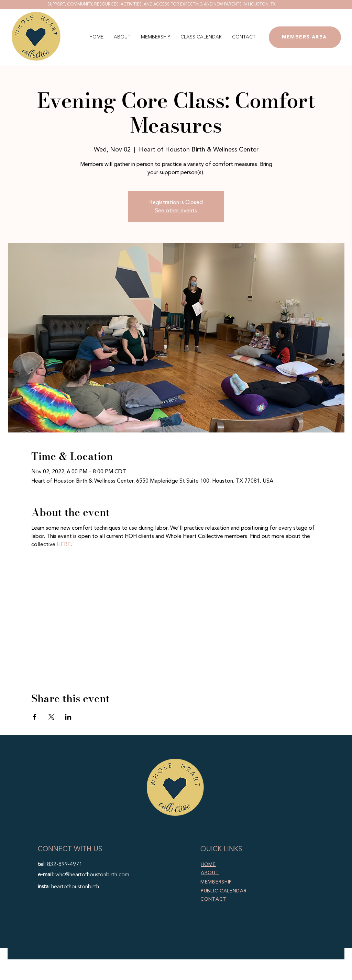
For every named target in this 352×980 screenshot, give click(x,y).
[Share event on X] (51, 717)
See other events (176, 211)
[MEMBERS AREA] (305, 37)
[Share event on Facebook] (35, 717)
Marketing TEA (226, 976)
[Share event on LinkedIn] (68, 717)
